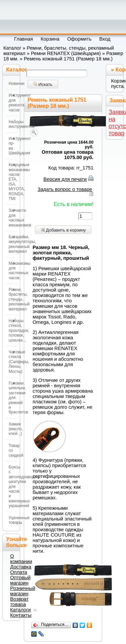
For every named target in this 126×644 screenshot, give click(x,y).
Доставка (21, 567)
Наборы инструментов (13, 124)
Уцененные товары (13, 520)
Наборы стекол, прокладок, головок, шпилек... (13, 331)
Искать (43, 84)
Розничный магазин (23, 591)
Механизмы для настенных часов (13, 271)
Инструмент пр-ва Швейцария (13, 146)
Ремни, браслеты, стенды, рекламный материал (13, 299)
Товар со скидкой (13, 451)
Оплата (18, 572)
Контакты (21, 615)
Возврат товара (19, 602)
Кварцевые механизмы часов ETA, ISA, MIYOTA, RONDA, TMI (13, 182)
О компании (21, 559)
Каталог (12, 48)
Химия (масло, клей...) (13, 429)
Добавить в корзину (63, 230)
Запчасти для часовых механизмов (13, 218)
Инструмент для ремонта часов (13, 103)
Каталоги (20, 610)
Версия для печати (65, 179)
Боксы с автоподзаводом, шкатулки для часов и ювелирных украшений (13, 486)
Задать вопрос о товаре (65, 189)
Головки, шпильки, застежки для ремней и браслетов (13, 398)
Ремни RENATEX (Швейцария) (66, 53)
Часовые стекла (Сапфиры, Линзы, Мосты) (13, 362)
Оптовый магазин (20, 580)
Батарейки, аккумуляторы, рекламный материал (13, 244)
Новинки (13, 84)
